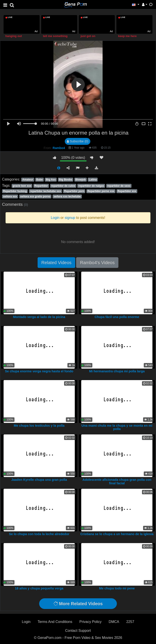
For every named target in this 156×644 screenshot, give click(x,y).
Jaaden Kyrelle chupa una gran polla (39, 480)
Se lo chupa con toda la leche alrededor (39, 534)
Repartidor (41, 186)
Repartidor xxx (127, 191)
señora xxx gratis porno (35, 196)
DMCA (114, 622)
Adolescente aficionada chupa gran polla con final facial (117, 481)
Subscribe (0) (78, 141)
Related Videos (56, 263)
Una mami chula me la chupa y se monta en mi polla (117, 427)
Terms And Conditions (55, 622)
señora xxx (10, 196)
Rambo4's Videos (97, 263)
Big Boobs (65, 180)
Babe (40, 180)
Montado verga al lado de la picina (39, 317)
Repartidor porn (74, 191)
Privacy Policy (91, 622)
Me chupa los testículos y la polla (39, 426)
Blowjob (81, 180)
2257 (130, 622)
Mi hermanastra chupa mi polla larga (117, 371)
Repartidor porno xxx (101, 191)
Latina (93, 180)
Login (26, 622)
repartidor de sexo (119, 186)
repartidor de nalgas (91, 186)
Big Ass (51, 180)
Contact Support (78, 631)
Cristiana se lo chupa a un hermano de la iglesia (117, 534)
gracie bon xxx (22, 186)
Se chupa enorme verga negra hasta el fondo (39, 371)
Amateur (28, 180)
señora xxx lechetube (67, 196)
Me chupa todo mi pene (117, 588)
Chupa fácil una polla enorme (117, 317)
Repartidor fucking (15, 191)
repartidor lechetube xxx (46, 191)
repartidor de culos (63, 186)
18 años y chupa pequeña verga (39, 588)
